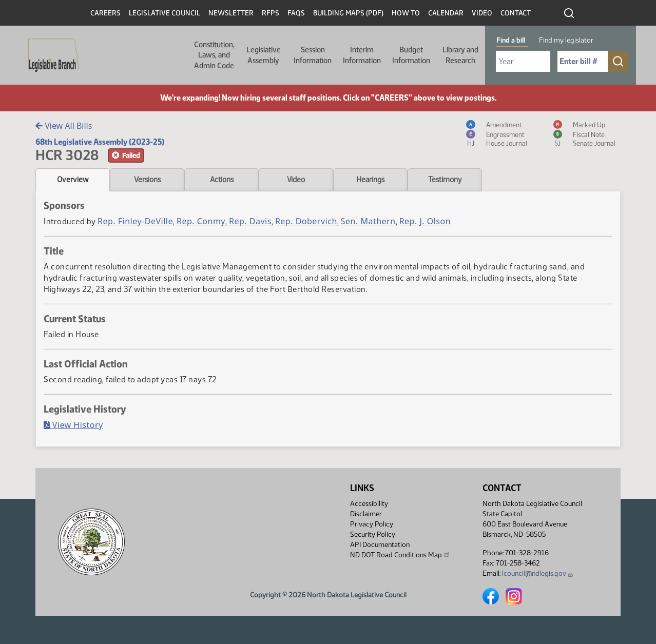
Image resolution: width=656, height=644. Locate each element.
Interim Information (362, 55)
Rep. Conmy (201, 221)
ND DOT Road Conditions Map (400, 555)
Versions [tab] (147, 180)
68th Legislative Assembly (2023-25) (100, 142)
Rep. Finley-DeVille (135, 221)
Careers (105, 13)
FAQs (296, 13)
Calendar (446, 13)
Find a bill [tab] (511, 40)
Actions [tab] (222, 180)
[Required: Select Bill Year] (523, 61)
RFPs (271, 13)
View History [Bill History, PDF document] (73, 425)
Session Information (313, 55)
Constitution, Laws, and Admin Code (214, 55)
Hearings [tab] (370, 180)
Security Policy (373, 534)
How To (406, 13)
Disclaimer (366, 514)
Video (482, 13)
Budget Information (411, 55)
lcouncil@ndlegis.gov (538, 573)
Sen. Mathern (368, 221)
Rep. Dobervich (306, 221)
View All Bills (64, 126)
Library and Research (460, 55)
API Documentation (380, 545)
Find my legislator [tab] (566, 40)
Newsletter (231, 13)
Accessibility (369, 504)
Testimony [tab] (445, 180)
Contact (516, 13)
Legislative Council (165, 13)
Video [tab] (296, 180)
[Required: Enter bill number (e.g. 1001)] (583, 61)
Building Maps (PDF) (348, 13)
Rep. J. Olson (425, 221)
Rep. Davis (250, 221)
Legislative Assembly (264, 55)
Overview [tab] (73, 180)
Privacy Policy (372, 524)
